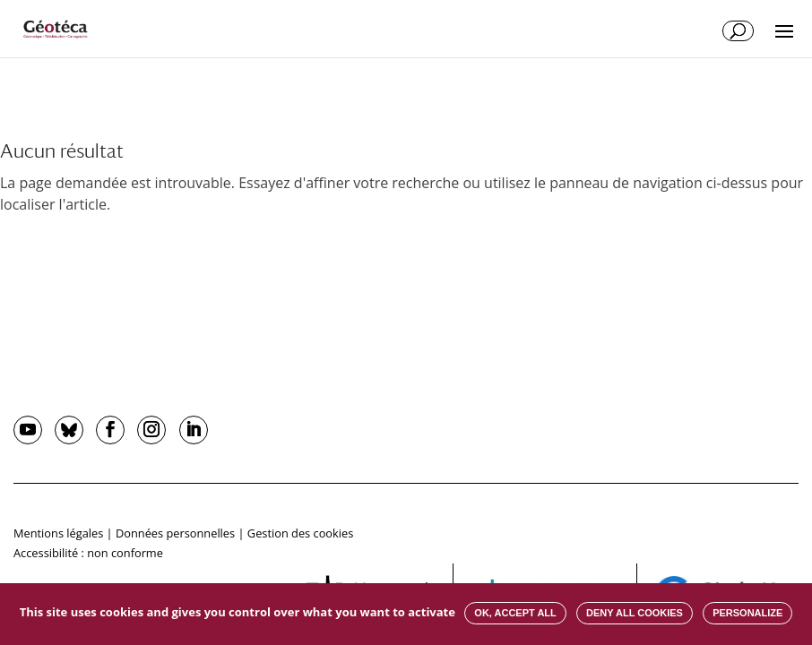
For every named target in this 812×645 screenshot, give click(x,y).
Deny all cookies (635, 613)
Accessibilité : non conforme (88, 553)
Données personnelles (175, 533)
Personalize (747, 613)
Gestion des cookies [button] (300, 533)
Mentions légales (58, 533)
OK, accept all (515, 613)
